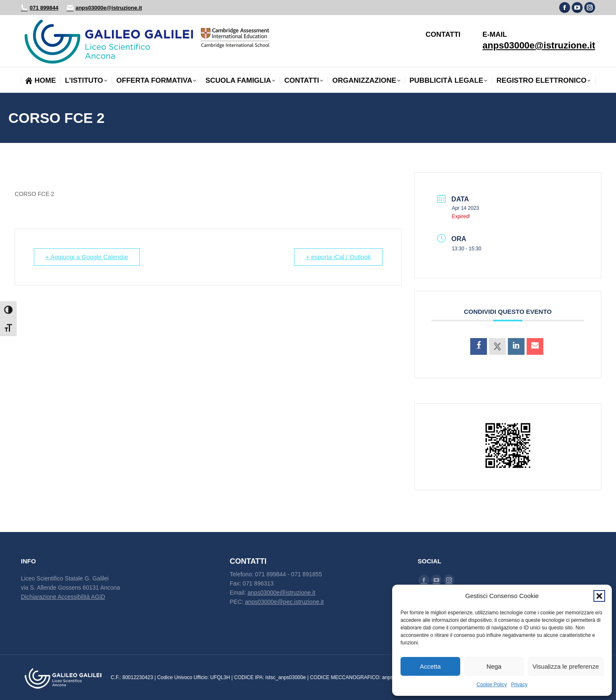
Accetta (430, 666)
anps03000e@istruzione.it (104, 8)
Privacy (519, 685)
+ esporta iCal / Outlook (337, 257)
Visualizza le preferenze (566, 666)
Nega (494, 666)
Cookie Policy (492, 685)
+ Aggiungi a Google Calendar (88, 257)
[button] (599, 596)
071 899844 (40, 8)
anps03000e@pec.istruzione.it (285, 602)
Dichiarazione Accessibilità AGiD (63, 597)
